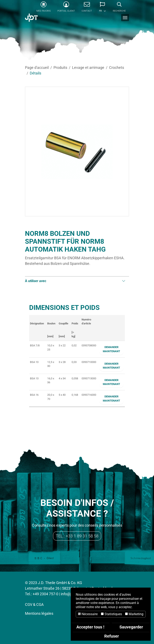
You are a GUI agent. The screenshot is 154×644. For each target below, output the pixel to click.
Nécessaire (88, 614)
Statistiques (111, 614)
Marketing (134, 614)
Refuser (112, 636)
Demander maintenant (111, 349)
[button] (102, 8)
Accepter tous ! (90, 627)
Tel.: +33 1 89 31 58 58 (77, 536)
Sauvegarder (131, 627)
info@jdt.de (70, 594)
